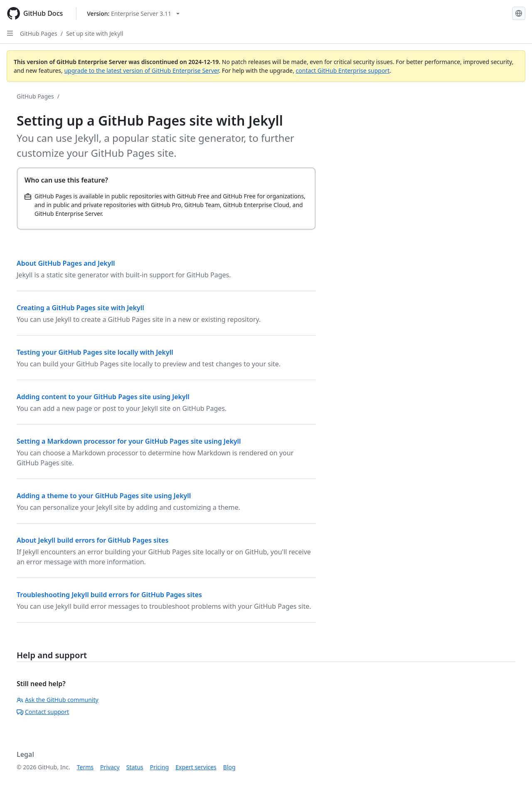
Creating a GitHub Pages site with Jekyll (80, 308)
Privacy (110, 767)
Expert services (196, 767)
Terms (85, 767)
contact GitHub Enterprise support (343, 70)
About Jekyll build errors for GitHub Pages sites (92, 540)
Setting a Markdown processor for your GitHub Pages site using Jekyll (129, 441)
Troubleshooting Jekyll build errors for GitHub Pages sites (109, 595)
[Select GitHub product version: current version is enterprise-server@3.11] (133, 14)
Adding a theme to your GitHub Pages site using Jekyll (104, 496)
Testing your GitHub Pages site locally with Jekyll (95, 352)
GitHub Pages (39, 33)
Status (135, 767)
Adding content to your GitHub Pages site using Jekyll (103, 397)
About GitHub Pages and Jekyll (66, 263)
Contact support (43, 712)
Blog (229, 767)
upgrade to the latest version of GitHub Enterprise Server (141, 70)
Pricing (159, 767)
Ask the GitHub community (58, 700)
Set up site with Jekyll (95, 33)
